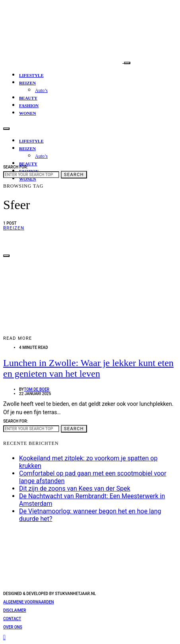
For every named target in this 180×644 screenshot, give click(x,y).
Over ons (13, 627)
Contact (12, 619)
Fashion (29, 106)
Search (74, 175)
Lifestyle (31, 75)
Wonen (28, 113)
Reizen (27, 83)
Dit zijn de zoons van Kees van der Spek (75, 488)
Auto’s (41, 90)
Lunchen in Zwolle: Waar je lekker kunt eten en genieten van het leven (88, 368)
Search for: (15, 167)
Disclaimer (15, 610)
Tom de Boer (37, 389)
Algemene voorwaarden (29, 602)
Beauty (28, 98)
